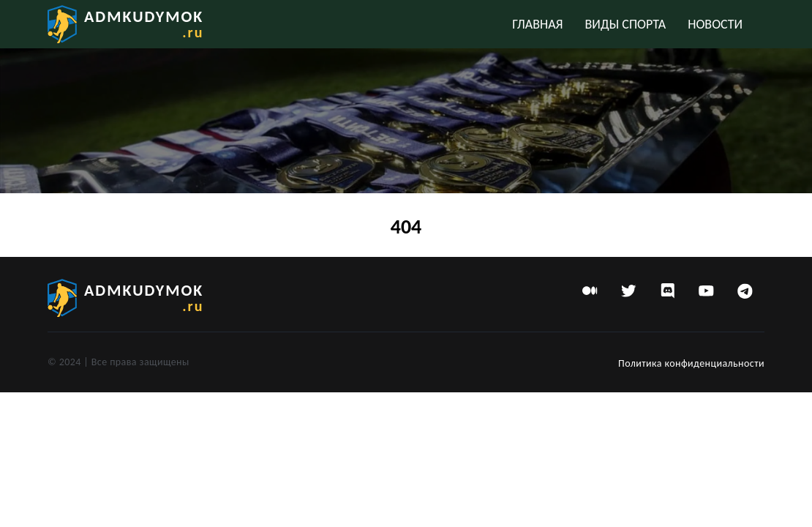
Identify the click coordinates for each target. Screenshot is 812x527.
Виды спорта (626, 24)
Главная (537, 24)
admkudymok (144, 24)
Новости (715, 24)
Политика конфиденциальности (691, 363)
